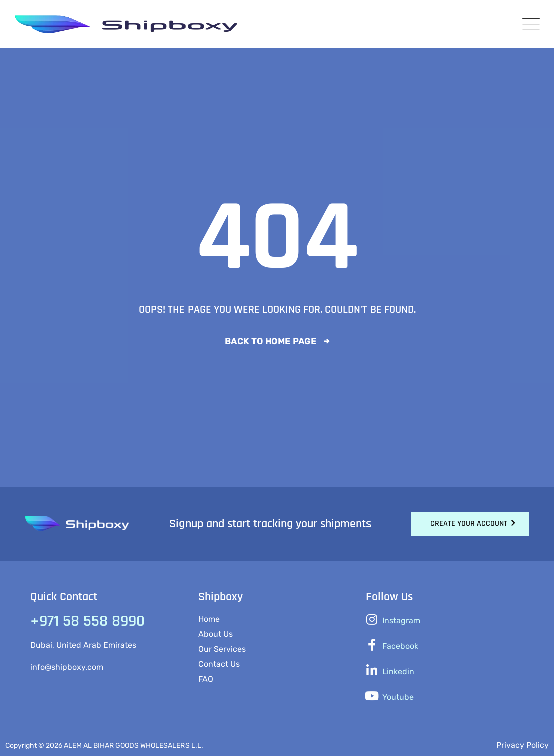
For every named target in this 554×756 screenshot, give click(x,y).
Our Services (222, 649)
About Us (215, 634)
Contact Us (219, 664)
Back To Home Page (271, 341)
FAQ (206, 679)
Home (209, 619)
